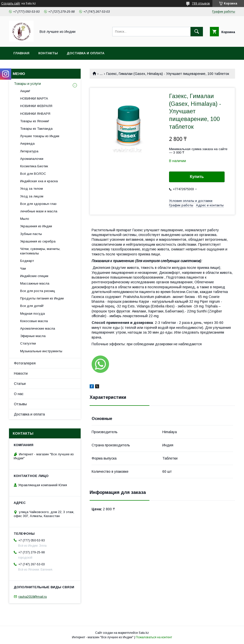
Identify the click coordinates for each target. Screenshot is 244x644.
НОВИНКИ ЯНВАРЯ (35, 114)
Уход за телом (31, 189)
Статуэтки (28, 343)
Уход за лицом (32, 196)
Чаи (23, 268)
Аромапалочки (32, 159)
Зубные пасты (31, 234)
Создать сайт (11, 3)
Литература (29, 151)
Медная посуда (32, 314)
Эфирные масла (33, 336)
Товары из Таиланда (36, 129)
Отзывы (20, 404)
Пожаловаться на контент (154, 637)
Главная (21, 53)
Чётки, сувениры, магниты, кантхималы (40, 251)
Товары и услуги (27, 84)
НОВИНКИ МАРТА (34, 98)
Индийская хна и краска (39, 181)
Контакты (48, 53)
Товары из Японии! (35, 121)
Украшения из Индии (36, 226)
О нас (19, 394)
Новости (21, 373)
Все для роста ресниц (38, 291)
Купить (197, 177)
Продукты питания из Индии (42, 298)
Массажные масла (35, 283)
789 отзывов (201, 3)
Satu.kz (144, 633)
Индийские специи (34, 276)
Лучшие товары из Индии (40, 136)
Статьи (20, 384)
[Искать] (197, 32)
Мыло (25, 219)
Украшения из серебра (38, 241)
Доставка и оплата (86, 53)
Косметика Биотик (34, 166)
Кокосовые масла (34, 321)
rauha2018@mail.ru (33, 597)
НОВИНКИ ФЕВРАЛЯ (36, 106)
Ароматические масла (38, 328)
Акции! (25, 91)
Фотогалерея (25, 363)
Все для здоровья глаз (38, 204)
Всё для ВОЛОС (33, 174)
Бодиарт (27, 261)
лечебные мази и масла (39, 211)
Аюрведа (27, 144)
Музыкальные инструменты (41, 351)
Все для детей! (32, 306)
